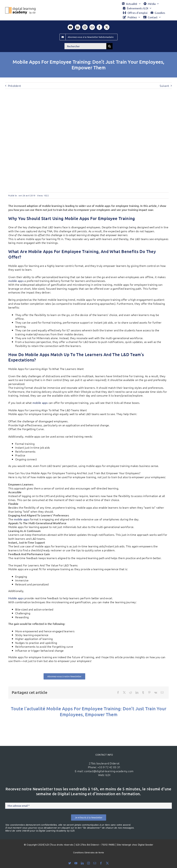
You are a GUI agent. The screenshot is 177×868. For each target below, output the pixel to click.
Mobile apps (16, 598)
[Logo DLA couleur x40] (20, 8)
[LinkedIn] (137, 692)
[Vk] (156, 692)
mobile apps (16, 281)
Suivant (164, 86)
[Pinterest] (149, 692)
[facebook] (99, 27)
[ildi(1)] (45, 756)
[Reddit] (131, 692)
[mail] (92, 27)
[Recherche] (109, 46)
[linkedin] (78, 27)
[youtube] (70, 27)
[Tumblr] (143, 692)
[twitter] (107, 27)
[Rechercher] (85, 46)
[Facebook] (118, 692)
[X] (124, 692)
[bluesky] (70, 863)
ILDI (108, 775)
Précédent (14, 86)
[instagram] (85, 27)
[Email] (162, 692)
